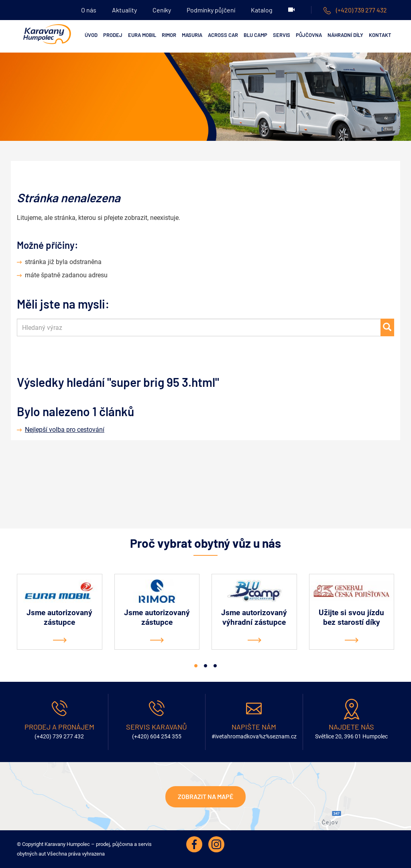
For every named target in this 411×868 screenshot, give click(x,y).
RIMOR (169, 35)
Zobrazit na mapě (205, 796)
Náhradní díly (345, 35)
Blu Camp (255, 35)
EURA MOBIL (142, 35)
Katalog (262, 10)
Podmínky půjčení (211, 10)
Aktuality (124, 10)
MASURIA (192, 35)
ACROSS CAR (223, 35)
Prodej (113, 35)
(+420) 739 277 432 (355, 10)
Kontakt (380, 35)
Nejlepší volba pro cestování (65, 430)
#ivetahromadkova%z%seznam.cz (254, 736)
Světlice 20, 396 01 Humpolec (351, 736)
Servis (282, 35)
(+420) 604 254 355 (157, 736)
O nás (89, 10)
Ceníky (162, 10)
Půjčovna (309, 35)
